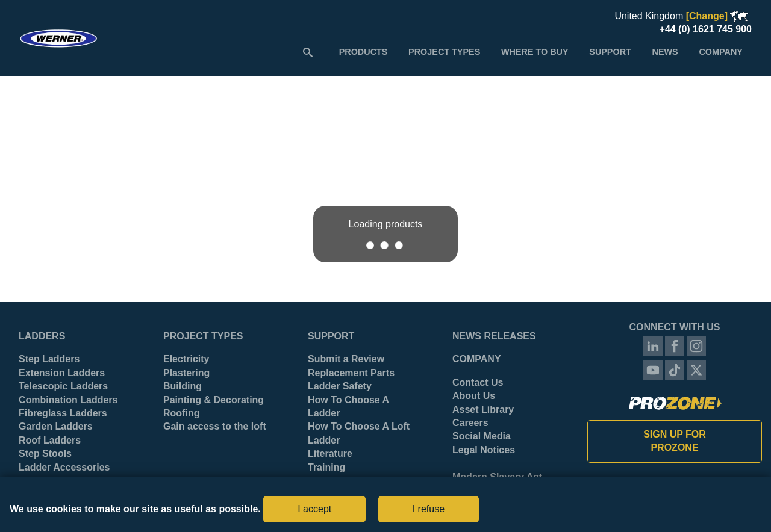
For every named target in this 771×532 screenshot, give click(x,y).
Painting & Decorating (214, 400)
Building (183, 386)
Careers (470, 423)
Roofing (181, 413)
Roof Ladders (50, 440)
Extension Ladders (62, 373)
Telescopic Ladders (63, 386)
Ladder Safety (340, 386)
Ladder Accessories (64, 467)
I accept (314, 509)
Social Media (482, 436)
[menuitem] (364, 52)
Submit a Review (346, 359)
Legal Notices (484, 450)
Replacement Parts (351, 373)
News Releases (494, 336)
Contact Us (478, 382)
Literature (330, 453)
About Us (474, 396)
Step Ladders (49, 359)
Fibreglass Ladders (63, 413)
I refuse (429, 509)
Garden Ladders (56, 426)
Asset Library (483, 410)
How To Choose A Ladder (348, 407)
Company (477, 359)
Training (326, 467)
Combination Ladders (68, 400)
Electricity (186, 359)
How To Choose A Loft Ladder (359, 433)
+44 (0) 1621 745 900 (706, 29)
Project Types (203, 336)
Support (331, 336)
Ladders (42, 336)
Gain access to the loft (215, 426)
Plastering (186, 373)
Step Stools (45, 453)
